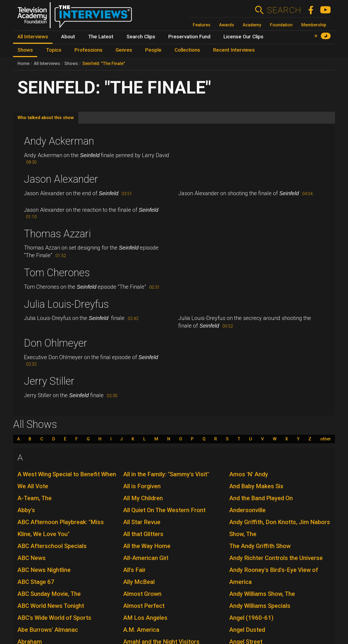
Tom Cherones (57, 273)
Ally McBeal (139, 582)
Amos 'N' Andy (249, 474)
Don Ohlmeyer (56, 343)
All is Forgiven (142, 486)
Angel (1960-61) (251, 618)
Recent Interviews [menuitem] (234, 50)
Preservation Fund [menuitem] (189, 37)
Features (202, 25)
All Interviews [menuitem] (33, 37)
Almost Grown (142, 594)
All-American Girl (146, 558)
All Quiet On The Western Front (164, 510)
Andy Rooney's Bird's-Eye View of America (274, 576)
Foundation (281, 25)
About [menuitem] (68, 37)
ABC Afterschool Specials (52, 546)
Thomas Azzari (57, 234)
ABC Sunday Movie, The (49, 594)
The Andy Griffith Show (260, 546)
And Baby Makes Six (256, 486)
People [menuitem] (153, 50)
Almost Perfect (144, 606)
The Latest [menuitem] (101, 37)
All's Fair (134, 570)
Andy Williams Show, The (262, 594)
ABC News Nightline (44, 570)
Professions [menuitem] (88, 50)
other (326, 439)
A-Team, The (35, 498)
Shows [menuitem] (25, 50)
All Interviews (47, 63)
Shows (71, 63)
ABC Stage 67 (36, 582)
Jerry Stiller (49, 381)
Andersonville (247, 510)
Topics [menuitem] (54, 50)
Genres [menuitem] (124, 50)
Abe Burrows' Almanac (48, 630)
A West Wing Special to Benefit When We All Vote (67, 480)
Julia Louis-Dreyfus (66, 304)
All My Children (143, 498)
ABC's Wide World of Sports (54, 618)
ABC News (32, 558)
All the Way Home (147, 546)
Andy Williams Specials (260, 606)
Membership (314, 25)
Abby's (26, 510)
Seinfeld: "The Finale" (104, 63)
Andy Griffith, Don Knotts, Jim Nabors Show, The (280, 528)
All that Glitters (143, 534)
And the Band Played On (261, 498)
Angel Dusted (247, 630)
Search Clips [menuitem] (141, 37)
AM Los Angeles (145, 618)
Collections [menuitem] (187, 50)
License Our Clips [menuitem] (243, 37)
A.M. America (141, 630)
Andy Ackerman (59, 141)
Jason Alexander (61, 179)
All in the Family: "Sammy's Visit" (166, 474)
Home (23, 63)
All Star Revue (142, 522)
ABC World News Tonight (51, 606)
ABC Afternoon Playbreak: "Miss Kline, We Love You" (61, 528)
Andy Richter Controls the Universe (276, 558)
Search (284, 10)
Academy (252, 25)
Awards (227, 25)
